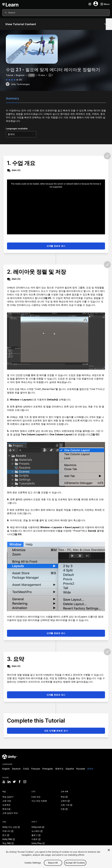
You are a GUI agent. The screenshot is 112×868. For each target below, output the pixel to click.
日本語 (26, 769)
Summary (12, 98)
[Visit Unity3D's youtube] (4, 782)
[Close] (109, 854)
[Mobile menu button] (105, 4)
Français (36, 769)
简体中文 (59, 769)
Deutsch (16, 769)
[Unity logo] (10, 757)
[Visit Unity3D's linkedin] (9, 782)
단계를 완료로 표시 (56, 246)
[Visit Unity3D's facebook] (20, 782)
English (6, 769)
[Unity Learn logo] (10, 4)
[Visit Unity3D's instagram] (25, 782)
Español (70, 769)
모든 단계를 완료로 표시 (56, 731)
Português (48, 769)
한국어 (90, 769)
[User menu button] (96, 4)
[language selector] (21, 134)
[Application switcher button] (90, 4)
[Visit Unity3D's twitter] (14, 782)
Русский (81, 769)
